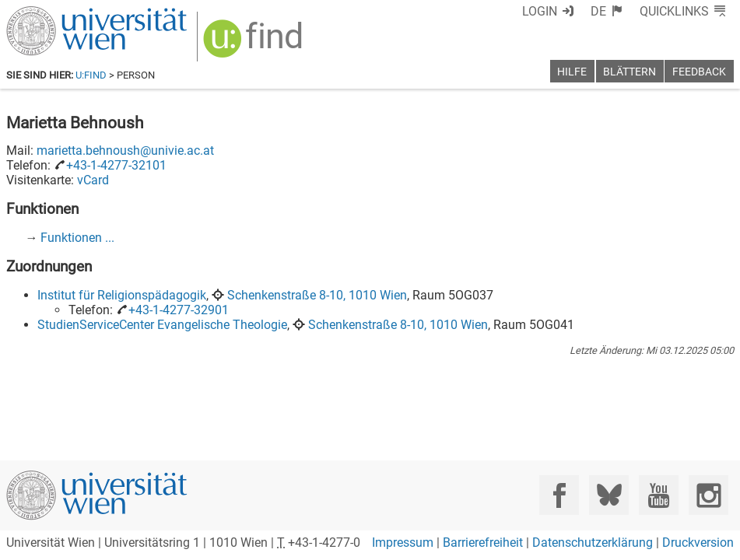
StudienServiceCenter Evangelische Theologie (162, 325)
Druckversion (698, 542)
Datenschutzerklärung (593, 542)
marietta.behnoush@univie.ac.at (125, 150)
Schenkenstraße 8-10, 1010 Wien (317, 295)
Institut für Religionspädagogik (122, 295)
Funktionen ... (77, 238)
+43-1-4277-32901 (179, 310)
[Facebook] (559, 495)
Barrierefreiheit (483, 542)
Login (540, 11)
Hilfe (572, 72)
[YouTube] (659, 495)
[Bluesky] (609, 495)
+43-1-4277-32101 (116, 165)
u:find (91, 75)
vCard (93, 180)
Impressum (403, 542)
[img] (255, 44)
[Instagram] (708, 495)
